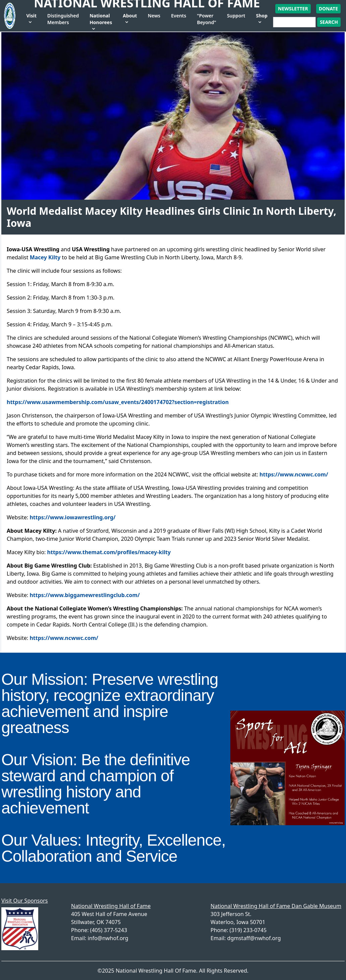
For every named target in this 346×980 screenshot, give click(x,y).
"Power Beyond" (206, 19)
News (154, 16)
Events (179, 16)
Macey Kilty (45, 257)
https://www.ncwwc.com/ (294, 474)
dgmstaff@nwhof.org (254, 938)
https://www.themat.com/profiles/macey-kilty (109, 552)
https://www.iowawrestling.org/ (72, 517)
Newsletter (293, 9)
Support (236, 16)
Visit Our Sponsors (24, 901)
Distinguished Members (63, 19)
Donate (328, 9)
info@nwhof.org (108, 938)
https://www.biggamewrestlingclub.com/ (84, 595)
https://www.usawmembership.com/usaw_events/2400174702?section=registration (118, 402)
